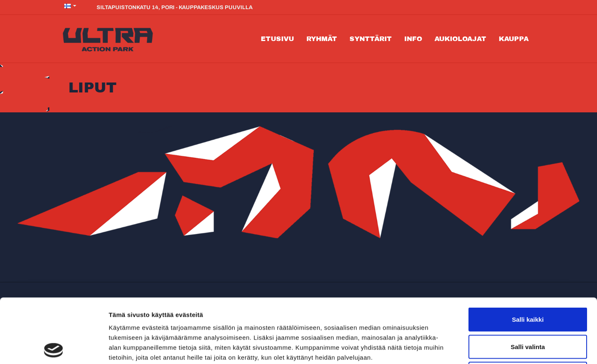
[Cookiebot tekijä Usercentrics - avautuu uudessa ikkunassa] (54, 348)
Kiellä (528, 309)
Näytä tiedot (443, 348)
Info (413, 39)
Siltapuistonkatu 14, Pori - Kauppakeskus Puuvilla (171, 7)
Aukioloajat (460, 39)
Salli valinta (528, 283)
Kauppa (514, 39)
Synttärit (371, 39)
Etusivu (277, 39)
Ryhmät (322, 39)
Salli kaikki (528, 255)
